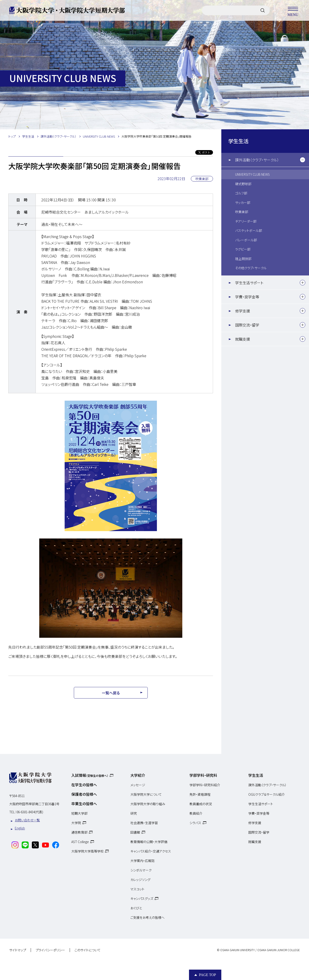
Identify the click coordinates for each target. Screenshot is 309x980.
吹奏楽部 (242, 212)
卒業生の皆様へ (84, 804)
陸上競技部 (243, 259)
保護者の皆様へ (84, 794)
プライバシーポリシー (50, 950)
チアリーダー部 (246, 221)
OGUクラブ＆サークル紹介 (267, 794)
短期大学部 (79, 813)
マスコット (137, 889)
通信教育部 (79, 832)
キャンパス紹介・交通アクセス (151, 851)
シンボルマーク (141, 870)
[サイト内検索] (263, 10)
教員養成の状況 (201, 804)
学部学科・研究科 (203, 775)
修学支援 (243, 311)
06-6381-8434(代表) (30, 812)
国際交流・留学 (247, 325)
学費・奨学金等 (247, 297)
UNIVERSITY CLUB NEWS (252, 174)
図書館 (135, 832)
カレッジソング (140, 880)
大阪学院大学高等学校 (87, 851)
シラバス (195, 823)
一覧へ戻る (111, 693)
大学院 (76, 823)
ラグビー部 (243, 249)
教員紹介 (196, 813)
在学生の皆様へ (84, 785)
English (20, 828)
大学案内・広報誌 (142, 861)
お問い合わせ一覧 (27, 820)
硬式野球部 (243, 184)
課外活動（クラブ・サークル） (257, 160)
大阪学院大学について (146, 794)
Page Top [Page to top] (207, 975)
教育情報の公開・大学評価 (149, 842)
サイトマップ (18, 950)
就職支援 (243, 339)
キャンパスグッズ (142, 898)
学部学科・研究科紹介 (205, 785)
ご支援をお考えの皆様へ (147, 917)
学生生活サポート (249, 283)
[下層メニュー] (303, 160)
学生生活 (238, 141)
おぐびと (136, 908)
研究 (134, 813)
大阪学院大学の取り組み (148, 804)
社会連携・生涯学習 (144, 823)
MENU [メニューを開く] (293, 10)
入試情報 (90, 775)
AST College (80, 842)
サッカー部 (243, 203)
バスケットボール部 (249, 230)
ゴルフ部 (241, 193)
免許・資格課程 (200, 794)
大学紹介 (138, 775)
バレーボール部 (246, 240)
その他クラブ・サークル (251, 268)
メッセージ (138, 785)
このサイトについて (88, 950)
